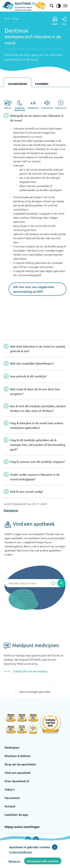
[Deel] (64, 21)
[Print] (55, 21)
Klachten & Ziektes (17, 756)
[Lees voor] (47, 105)
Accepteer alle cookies (43, 861)
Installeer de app (16, 814)
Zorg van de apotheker (20, 764)
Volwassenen (18, 84)
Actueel (10, 806)
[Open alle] (61, 105)
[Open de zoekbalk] (52, 6)
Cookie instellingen (21, 852)
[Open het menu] (65, 6)
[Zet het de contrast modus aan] (58, 6)
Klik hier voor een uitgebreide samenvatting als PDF (34, 289)
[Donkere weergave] (20, 106)
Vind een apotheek (18, 772)
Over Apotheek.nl (17, 781)
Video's (10, 789)
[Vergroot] (33, 105)
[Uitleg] (8, 105)
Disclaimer (11, 510)
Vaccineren (12, 798)
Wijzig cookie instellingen (22, 827)
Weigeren (14, 861)
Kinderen (42, 84)
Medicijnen (12, 747)
